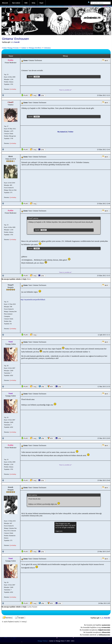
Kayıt (41, 3)
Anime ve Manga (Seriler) (31, 48)
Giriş (33, 3)
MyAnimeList (62, 132)
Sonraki (17, 42)
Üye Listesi (16, 3)
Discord (5, 3)
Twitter (71, 132)
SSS (26, 3)
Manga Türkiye (43, 641)
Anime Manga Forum (10, 48)
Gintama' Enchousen (15, 39)
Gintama (47, 48)
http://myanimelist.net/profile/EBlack (33, 300)
